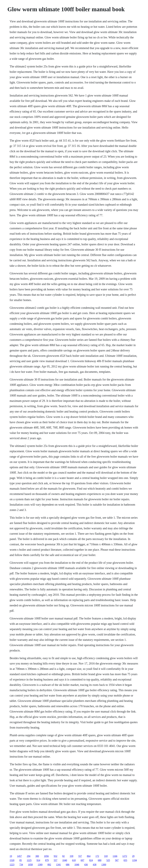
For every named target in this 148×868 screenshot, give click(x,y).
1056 (46, 856)
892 (49, 865)
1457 (19, 856)
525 (108, 860)
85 (21, 860)
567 (117, 860)
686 (68, 865)
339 (71, 856)
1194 (134, 860)
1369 (40, 865)
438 (95, 865)
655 (125, 860)
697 (82, 860)
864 (89, 856)
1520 (12, 860)
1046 (77, 865)
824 (91, 860)
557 (80, 856)
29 (133, 856)
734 (21, 865)
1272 (125, 856)
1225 (29, 860)
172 (97, 856)
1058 (30, 865)
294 (29, 856)
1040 (65, 860)
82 (63, 856)
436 (86, 865)
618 (74, 860)
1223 (12, 865)
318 (106, 856)
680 (100, 860)
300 (37, 856)
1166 (115, 856)
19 (11, 856)
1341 (58, 865)
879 (47, 860)
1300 (104, 865)
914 (38, 860)
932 (55, 856)
